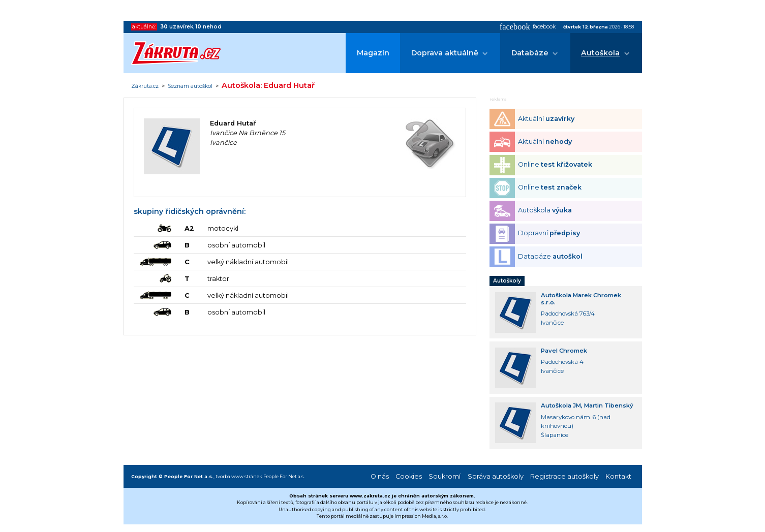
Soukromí (445, 476)
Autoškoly (507, 281)
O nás (380, 476)
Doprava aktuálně (445, 53)
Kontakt (618, 476)
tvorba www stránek (239, 476)
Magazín (373, 53)
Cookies (409, 476)
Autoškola (600, 53)
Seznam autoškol (190, 86)
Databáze (530, 53)
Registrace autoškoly (564, 476)
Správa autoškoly (496, 476)
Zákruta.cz (145, 86)
